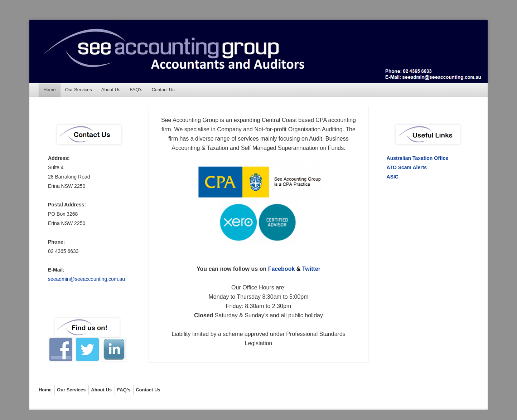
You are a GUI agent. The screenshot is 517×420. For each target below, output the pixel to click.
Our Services (79, 90)
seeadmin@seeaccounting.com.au (86, 279)
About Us (111, 90)
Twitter (311, 269)
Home (50, 90)
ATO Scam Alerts (407, 167)
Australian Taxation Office (417, 158)
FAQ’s (136, 90)
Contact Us (163, 90)
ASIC (393, 177)
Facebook (282, 269)
